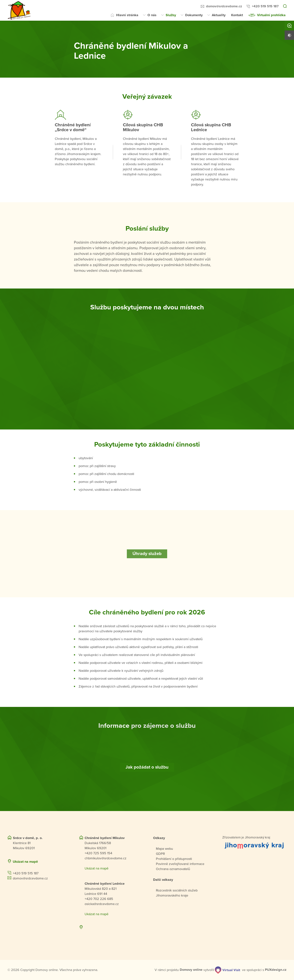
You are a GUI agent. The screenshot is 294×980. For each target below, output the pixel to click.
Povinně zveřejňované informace (180, 864)
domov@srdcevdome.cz (224, 6)
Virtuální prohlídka (271, 15)
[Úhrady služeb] (147, 554)
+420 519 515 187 (265, 6)
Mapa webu (164, 848)
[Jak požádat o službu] (147, 767)
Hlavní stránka (127, 15)
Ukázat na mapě (25, 861)
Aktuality (219, 15)
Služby (171, 15)
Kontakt (237, 15)
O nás (152, 15)
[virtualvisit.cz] (228, 970)
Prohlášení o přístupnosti (174, 859)
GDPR (160, 854)
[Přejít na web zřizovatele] (254, 845)
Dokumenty (194, 15)
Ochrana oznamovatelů (173, 869)
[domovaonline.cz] (191, 970)
